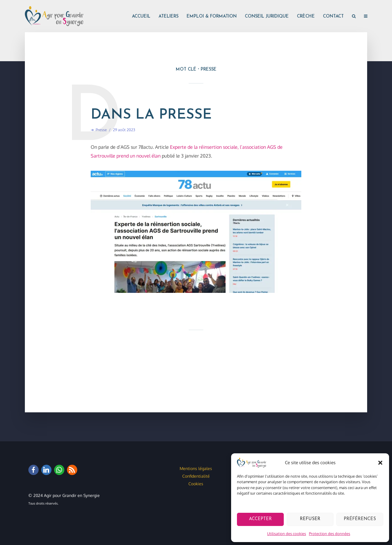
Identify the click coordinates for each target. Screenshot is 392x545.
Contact (333, 17)
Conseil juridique (267, 17)
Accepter (260, 519)
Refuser (310, 519)
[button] (380, 463)
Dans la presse (151, 115)
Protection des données (330, 534)
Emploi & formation (212, 17)
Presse (101, 130)
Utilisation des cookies (287, 534)
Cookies (196, 484)
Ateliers (169, 17)
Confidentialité (196, 476)
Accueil (141, 17)
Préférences (360, 519)
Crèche (306, 17)
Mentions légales (196, 468)
